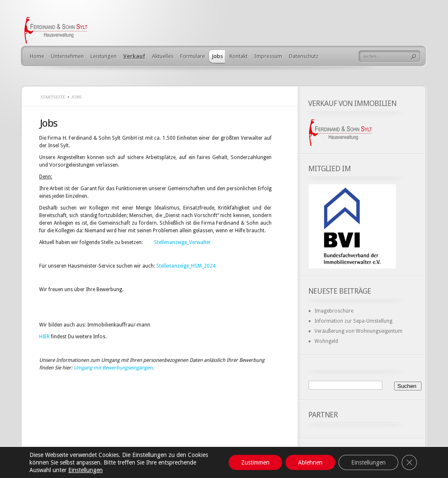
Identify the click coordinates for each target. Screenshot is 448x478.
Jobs (217, 56)
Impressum (268, 56)
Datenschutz (304, 56)
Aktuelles (163, 56)
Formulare (193, 56)
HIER (44, 337)
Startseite (53, 97)
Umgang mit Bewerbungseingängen (113, 368)
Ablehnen (310, 462)
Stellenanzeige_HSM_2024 (186, 266)
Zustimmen (255, 462)
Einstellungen (85, 470)
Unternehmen (67, 56)
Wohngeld (326, 341)
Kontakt (239, 56)
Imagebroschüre (334, 311)
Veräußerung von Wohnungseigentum (359, 331)
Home (37, 56)
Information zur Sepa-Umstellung (353, 321)
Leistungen (104, 56)
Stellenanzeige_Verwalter (183, 242)
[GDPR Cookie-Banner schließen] (409, 462)
